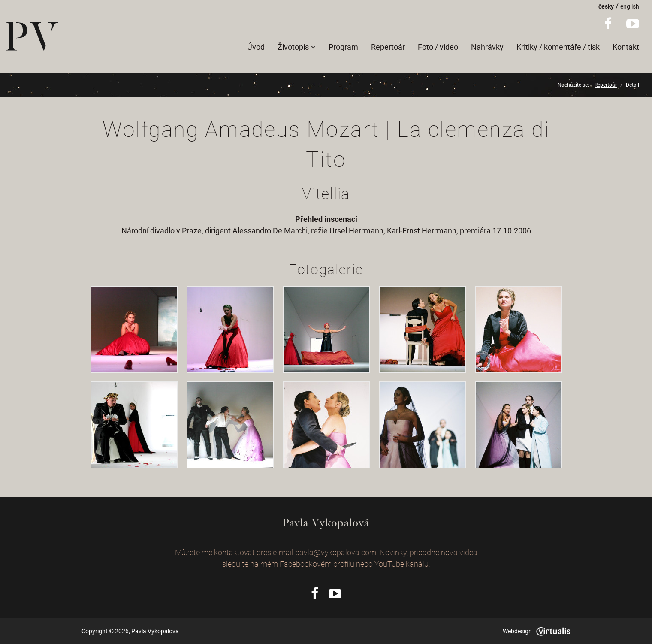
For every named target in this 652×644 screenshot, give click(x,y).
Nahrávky (487, 47)
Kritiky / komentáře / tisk (558, 47)
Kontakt (626, 47)
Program (343, 47)
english (630, 6)
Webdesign (537, 631)
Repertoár (388, 47)
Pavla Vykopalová (155, 631)
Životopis (297, 47)
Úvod (256, 47)
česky (606, 6)
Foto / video (438, 47)
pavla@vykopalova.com (336, 552)
